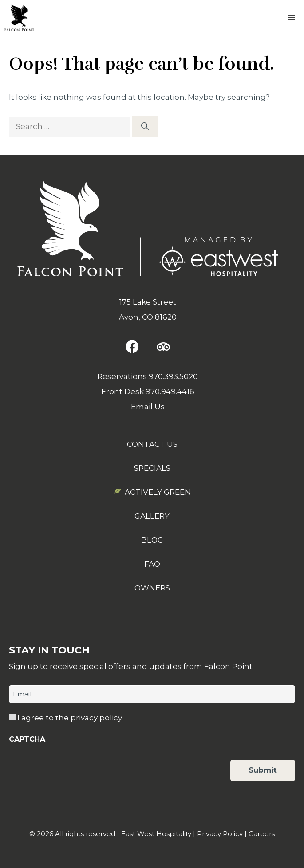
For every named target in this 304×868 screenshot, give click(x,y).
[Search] (145, 127)
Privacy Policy (220, 834)
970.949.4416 (170, 391)
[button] (132, 347)
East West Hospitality (156, 834)
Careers (262, 834)
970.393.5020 (173, 376)
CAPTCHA (27, 739)
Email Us (148, 407)
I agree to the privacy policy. (70, 718)
